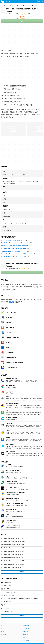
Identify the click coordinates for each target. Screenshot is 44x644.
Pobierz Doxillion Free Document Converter (13, 240)
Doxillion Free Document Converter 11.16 (13, 545)
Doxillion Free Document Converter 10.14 (13, 561)
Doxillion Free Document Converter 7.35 (13, 567)
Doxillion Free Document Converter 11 (12, 558)
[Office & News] (12, 6)
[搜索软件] (39, 2)
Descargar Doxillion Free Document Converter (14, 257)
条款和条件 (26, 625)
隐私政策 (25, 631)
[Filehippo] (6, 2)
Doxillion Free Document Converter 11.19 (13, 542)
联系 (3, 628)
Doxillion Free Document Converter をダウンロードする (17, 254)
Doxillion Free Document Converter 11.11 (13, 548)
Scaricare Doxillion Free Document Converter (14, 246)
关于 (3, 625)
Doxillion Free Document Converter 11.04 (13, 554)
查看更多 (22, 572)
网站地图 (4, 634)
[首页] (2, 6)
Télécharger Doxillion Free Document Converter (15, 251)
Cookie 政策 (26, 628)
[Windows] (6, 6)
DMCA (25, 638)
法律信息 (25, 634)
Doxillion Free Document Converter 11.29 (13, 538)
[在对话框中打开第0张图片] (14, 129)
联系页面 (12, 302)
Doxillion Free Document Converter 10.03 (13, 564)
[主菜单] (42, 2)
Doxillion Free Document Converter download (14, 248)
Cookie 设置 (26, 641)
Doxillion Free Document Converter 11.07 (13, 551)
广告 (3, 631)
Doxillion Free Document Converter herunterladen (15, 243)
